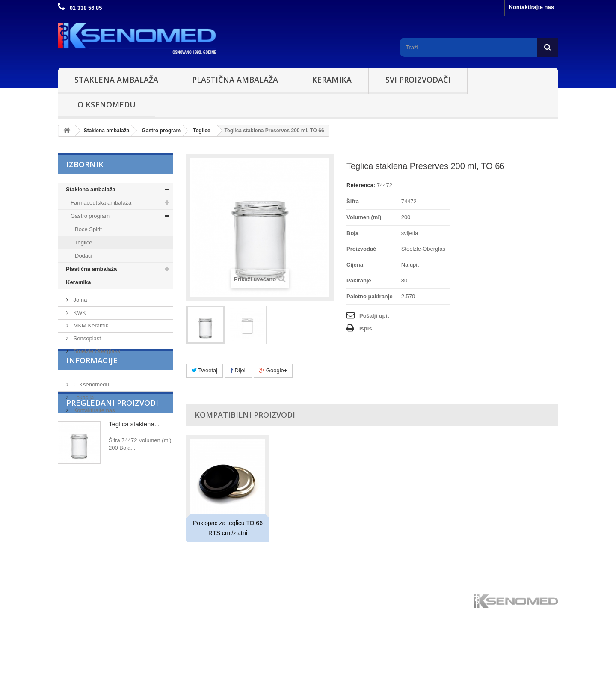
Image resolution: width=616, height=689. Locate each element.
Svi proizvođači (418, 80)
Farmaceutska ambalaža (101, 203)
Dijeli (238, 370)
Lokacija (83, 450)
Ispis (366, 328)
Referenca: (361, 185)
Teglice (83, 242)
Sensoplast (86, 373)
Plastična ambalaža (235, 80)
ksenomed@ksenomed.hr (506, 669)
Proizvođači (92, 313)
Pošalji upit (374, 316)
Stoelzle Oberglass (96, 385)
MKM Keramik (90, 360)
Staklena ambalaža (116, 80)
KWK (79, 347)
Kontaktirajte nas (532, 7)
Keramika (332, 80)
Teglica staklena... (134, 514)
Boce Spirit (88, 229)
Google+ (273, 370)
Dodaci (83, 256)
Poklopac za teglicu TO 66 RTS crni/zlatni (228, 528)
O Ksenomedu (107, 104)
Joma (79, 334)
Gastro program (90, 216)
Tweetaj (204, 370)
